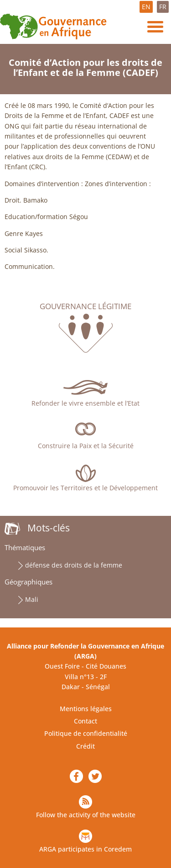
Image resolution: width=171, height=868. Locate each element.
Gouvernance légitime (85, 306)
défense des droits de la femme (74, 565)
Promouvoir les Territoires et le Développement (85, 488)
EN (146, 7)
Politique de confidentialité (86, 733)
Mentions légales (86, 709)
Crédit (85, 746)
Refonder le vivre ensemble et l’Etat (85, 403)
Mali (32, 599)
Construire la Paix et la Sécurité (86, 446)
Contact (85, 721)
